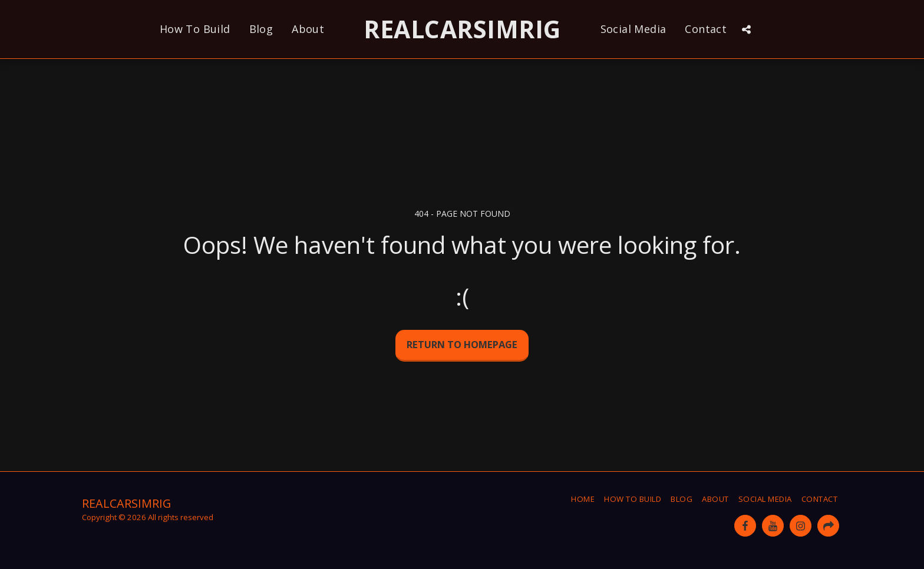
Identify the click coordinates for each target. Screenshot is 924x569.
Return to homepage (462, 344)
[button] (746, 29)
